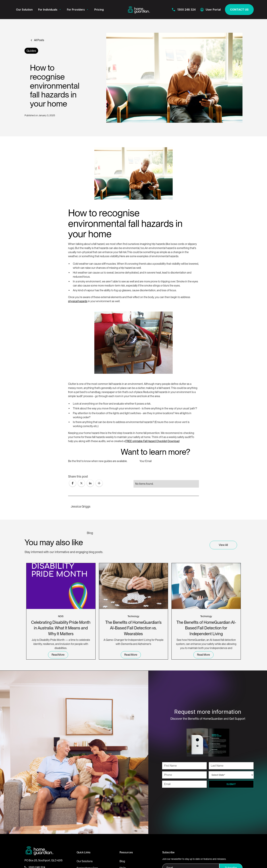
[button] (50, 10)
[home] (139, 10)
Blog (122, 861)
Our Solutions (85, 861)
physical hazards (78, 301)
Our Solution (24, 10)
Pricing (99, 10)
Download (174, 441)
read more (58, 655)
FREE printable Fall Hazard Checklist (146, 441)
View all (223, 545)
